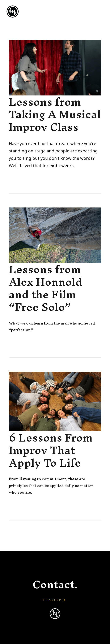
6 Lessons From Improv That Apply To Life (51, 450)
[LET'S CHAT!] (54, 600)
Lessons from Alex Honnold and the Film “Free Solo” (46, 288)
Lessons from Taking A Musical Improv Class (55, 114)
